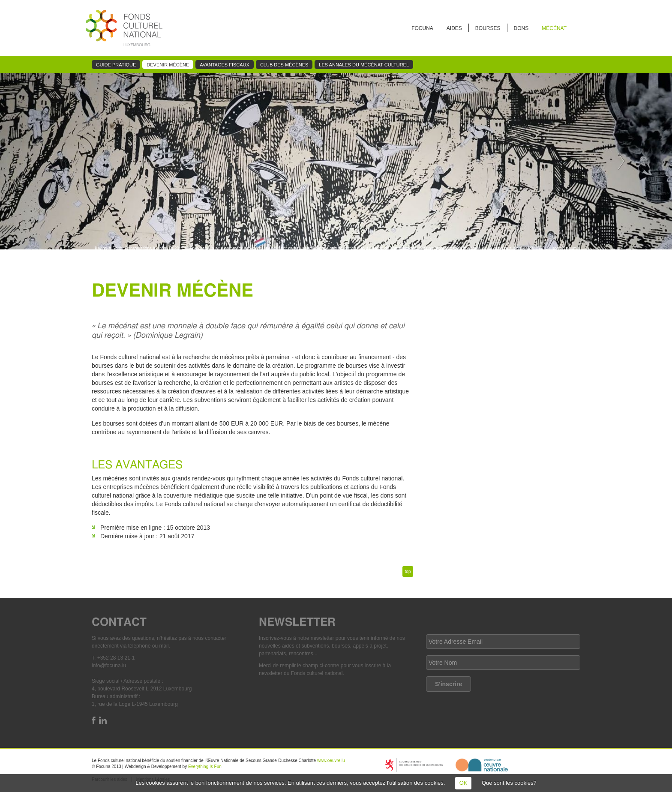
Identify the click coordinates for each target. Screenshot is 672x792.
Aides (454, 28)
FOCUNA (422, 28)
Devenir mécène (168, 65)
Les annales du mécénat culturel (364, 65)
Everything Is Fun (205, 766)
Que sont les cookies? (509, 783)
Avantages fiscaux (225, 65)
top (408, 571)
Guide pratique (116, 65)
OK (463, 783)
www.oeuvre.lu (331, 760)
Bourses (488, 28)
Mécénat (554, 28)
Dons (521, 28)
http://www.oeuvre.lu (482, 765)
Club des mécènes (284, 65)
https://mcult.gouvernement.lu (414, 765)
